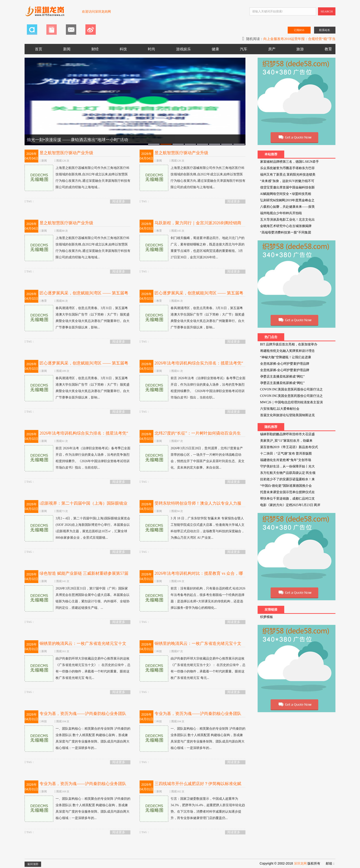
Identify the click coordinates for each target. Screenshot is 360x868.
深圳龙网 (300, 863)
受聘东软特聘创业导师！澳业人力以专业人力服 (198, 503)
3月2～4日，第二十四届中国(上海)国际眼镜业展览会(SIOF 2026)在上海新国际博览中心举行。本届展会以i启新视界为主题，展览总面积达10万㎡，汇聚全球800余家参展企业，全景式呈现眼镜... (77, 528)
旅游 (300, 49)
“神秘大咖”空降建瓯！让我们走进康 (286, 357)
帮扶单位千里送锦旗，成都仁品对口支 (287, 499)
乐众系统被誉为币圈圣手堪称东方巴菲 (287, 168)
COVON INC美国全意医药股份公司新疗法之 (291, 389)
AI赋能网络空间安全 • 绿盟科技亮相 (286, 194)
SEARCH (327, 11)
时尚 (152, 49)
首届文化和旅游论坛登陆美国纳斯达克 (287, 415)
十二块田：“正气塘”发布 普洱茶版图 (286, 454)
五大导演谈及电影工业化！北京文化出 (287, 220)
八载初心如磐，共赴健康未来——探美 (287, 207)
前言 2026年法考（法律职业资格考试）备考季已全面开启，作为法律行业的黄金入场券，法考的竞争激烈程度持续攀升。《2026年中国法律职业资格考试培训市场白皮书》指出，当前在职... (193, 388)
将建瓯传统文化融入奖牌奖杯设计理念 (287, 351)
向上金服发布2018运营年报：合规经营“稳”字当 (299, 39)
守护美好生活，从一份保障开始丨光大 (287, 466)
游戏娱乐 (183, 49)
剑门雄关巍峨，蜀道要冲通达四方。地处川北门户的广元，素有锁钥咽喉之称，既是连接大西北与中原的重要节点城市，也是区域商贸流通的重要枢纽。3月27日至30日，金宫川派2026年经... (192, 248)
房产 (272, 49)
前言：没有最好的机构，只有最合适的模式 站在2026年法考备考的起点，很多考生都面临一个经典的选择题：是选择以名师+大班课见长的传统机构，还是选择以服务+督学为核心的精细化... (193, 598)
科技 (123, 49)
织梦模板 (267, 617)
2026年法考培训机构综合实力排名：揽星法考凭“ (199, 363)
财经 (95, 49)
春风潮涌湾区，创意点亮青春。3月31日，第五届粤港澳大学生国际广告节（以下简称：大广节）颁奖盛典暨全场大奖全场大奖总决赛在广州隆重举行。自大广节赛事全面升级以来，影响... (77, 318)
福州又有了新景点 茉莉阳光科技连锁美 (288, 175)
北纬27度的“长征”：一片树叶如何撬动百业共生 (198, 433)
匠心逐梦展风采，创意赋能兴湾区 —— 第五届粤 (84, 293)
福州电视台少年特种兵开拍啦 (281, 213)
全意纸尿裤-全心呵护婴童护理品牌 (285, 364)
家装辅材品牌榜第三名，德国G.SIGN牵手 (290, 162)
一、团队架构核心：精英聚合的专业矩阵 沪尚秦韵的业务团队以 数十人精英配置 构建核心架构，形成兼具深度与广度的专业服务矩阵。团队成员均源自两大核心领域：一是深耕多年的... (77, 738)
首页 (39, 49)
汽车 (244, 49)
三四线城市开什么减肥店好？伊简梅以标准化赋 (198, 784)
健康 (215, 49)
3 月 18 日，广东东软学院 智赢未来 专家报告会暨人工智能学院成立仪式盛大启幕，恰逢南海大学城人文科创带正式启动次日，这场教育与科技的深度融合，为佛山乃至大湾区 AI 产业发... (192, 528)
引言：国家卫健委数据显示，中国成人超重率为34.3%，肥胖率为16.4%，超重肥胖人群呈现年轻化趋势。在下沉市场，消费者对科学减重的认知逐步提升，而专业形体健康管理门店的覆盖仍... (192, 808)
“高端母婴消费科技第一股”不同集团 (286, 232)
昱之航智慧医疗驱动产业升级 (66, 153)
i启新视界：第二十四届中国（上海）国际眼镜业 (83, 503)
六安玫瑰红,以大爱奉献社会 (280, 409)
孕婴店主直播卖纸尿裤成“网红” (282, 377)
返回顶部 (33, 864)
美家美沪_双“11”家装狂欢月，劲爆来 (286, 441)
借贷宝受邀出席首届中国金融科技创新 (287, 187)
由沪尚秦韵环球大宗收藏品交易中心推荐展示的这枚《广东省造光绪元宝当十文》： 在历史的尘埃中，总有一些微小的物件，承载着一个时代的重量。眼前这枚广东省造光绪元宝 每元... (77, 668)
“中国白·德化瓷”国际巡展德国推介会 (286, 486)
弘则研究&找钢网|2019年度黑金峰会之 (287, 200)
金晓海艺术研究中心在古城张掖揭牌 (286, 226)
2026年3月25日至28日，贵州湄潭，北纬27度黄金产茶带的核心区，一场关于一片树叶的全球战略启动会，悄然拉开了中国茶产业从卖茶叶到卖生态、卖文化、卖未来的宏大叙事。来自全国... (192, 458)
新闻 (67, 49)
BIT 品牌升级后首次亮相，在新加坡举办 (289, 344)
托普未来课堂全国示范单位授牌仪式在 (287, 492)
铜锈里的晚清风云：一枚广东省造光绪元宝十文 (83, 643)
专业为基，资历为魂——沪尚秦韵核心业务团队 (83, 714)
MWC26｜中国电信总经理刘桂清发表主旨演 (291, 402)
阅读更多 (119, 201)
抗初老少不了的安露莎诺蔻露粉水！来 (287, 479)
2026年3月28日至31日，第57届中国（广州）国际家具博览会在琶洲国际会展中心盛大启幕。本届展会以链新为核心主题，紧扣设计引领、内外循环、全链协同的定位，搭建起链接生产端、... (77, 598)
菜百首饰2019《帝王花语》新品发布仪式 (289, 447)
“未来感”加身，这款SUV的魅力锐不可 (287, 181)
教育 (328, 49)
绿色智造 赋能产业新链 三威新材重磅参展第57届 (84, 573)
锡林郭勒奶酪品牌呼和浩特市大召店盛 (287, 434)
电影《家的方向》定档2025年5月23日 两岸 (290, 505)
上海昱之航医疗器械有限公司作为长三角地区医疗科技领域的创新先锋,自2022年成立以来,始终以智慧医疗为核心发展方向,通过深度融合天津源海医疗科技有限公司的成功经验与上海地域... (77, 178)
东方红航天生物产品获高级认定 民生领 (288, 473)
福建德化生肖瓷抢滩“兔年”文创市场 (286, 460)
